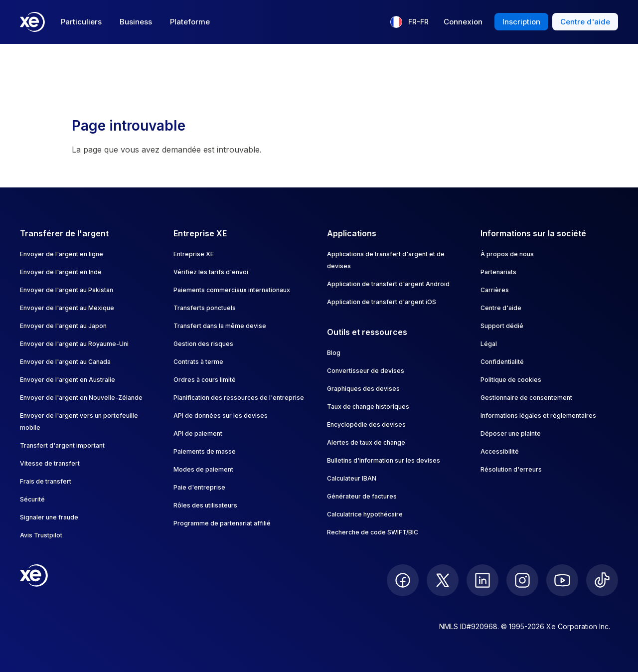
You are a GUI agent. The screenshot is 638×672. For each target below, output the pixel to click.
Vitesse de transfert (50, 463)
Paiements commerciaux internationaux (232, 290)
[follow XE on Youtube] (562, 580)
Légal (489, 344)
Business (136, 22)
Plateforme (190, 22)
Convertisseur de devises (366, 371)
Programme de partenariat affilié (222, 523)
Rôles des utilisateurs (205, 505)
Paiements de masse (205, 451)
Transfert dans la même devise (220, 326)
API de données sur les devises (221, 416)
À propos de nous (507, 254)
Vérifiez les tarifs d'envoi (211, 272)
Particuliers (81, 22)
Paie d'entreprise (199, 487)
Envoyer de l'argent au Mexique (67, 308)
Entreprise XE (194, 254)
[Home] (32, 22)
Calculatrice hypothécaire (365, 514)
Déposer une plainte (511, 433)
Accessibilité (500, 451)
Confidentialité (502, 362)
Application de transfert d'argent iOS (382, 302)
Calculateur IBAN (352, 478)
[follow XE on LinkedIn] (482, 580)
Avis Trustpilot (41, 535)
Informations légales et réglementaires (538, 416)
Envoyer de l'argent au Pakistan (67, 290)
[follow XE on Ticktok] (602, 580)
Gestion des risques (203, 344)
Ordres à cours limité (205, 380)
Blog (334, 353)
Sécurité (32, 499)
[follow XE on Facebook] (403, 580)
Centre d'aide (501, 308)
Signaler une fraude (49, 517)
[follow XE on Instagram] (522, 580)
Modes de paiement (203, 469)
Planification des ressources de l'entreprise (239, 398)
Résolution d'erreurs (511, 469)
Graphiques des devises (363, 389)
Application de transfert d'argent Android (388, 284)
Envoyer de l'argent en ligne (62, 254)
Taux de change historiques (368, 407)
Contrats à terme (198, 362)
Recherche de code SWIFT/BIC (373, 532)
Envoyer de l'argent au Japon (63, 326)
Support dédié (502, 326)
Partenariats (498, 272)
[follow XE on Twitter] (443, 580)
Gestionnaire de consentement (526, 398)
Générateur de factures (362, 496)
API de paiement (198, 433)
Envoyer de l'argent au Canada (65, 362)
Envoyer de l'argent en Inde (61, 272)
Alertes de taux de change (366, 442)
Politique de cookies (511, 380)
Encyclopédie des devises (366, 424)
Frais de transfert (46, 481)
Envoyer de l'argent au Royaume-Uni (74, 344)
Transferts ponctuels (205, 308)
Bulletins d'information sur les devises (384, 460)
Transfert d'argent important (62, 445)
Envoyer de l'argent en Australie (68, 380)
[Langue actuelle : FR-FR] (409, 22)
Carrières (495, 290)
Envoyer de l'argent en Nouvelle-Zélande (81, 398)
